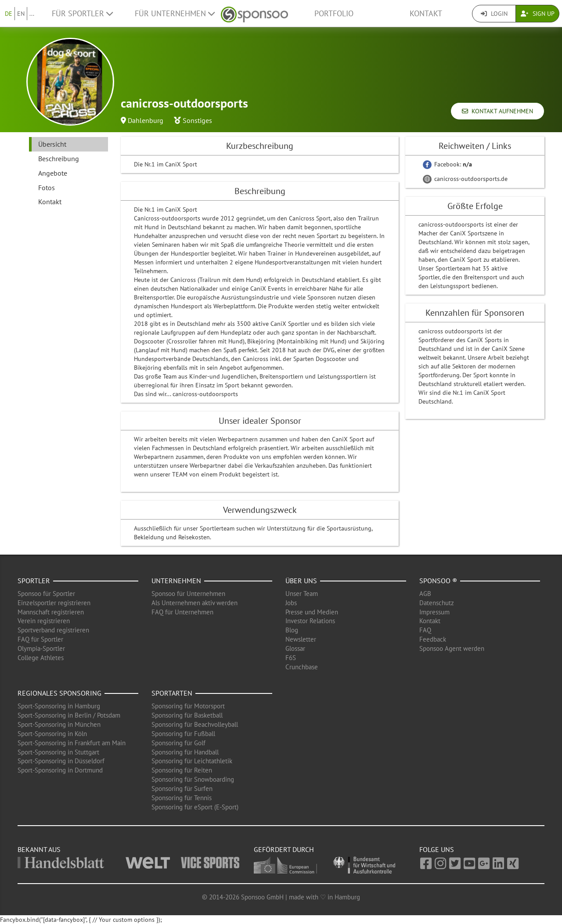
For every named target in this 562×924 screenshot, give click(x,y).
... (32, 14)
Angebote (53, 173)
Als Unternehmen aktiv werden (195, 603)
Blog (292, 630)
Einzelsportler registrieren (54, 603)
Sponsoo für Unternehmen (188, 594)
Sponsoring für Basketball (187, 715)
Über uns (301, 581)
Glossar (295, 648)
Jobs (291, 603)
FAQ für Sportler (40, 639)
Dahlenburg (146, 120)
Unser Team (302, 594)
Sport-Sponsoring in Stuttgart (58, 752)
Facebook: (447, 164)
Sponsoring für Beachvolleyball (195, 724)
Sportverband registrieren (53, 630)
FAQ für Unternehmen (182, 612)
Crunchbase (302, 667)
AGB (425, 594)
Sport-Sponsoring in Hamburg (59, 706)
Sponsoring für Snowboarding (193, 779)
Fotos (47, 188)
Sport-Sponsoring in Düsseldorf (61, 761)
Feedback (433, 639)
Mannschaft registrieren (51, 612)
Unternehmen (176, 581)
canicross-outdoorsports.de (465, 179)
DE (9, 14)
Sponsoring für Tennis (182, 798)
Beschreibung (59, 159)
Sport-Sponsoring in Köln (52, 734)
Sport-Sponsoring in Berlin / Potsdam (69, 715)
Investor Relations (310, 621)
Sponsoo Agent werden (452, 648)
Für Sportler (82, 13)
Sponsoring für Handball (185, 752)
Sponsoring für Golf (178, 743)
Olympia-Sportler (41, 648)
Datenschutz (437, 603)
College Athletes (41, 658)
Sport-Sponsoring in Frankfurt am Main (72, 743)
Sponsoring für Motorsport (188, 706)
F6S (291, 658)
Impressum (434, 612)
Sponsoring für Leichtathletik (192, 761)
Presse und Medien (312, 612)
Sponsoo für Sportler (46, 594)
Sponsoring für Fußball (183, 734)
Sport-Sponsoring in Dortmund (60, 770)
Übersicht (52, 144)
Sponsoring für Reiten (182, 770)
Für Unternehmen (175, 13)
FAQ (425, 630)
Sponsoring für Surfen (182, 789)
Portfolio (334, 13)
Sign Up (538, 14)
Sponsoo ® (438, 581)
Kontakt (426, 13)
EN (21, 14)
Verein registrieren (44, 621)
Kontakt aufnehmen (497, 111)
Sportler (34, 581)
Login (494, 14)
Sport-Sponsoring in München (59, 724)
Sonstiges (197, 120)
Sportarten (172, 693)
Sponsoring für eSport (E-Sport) (195, 807)
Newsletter (301, 639)
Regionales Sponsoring (59, 693)
